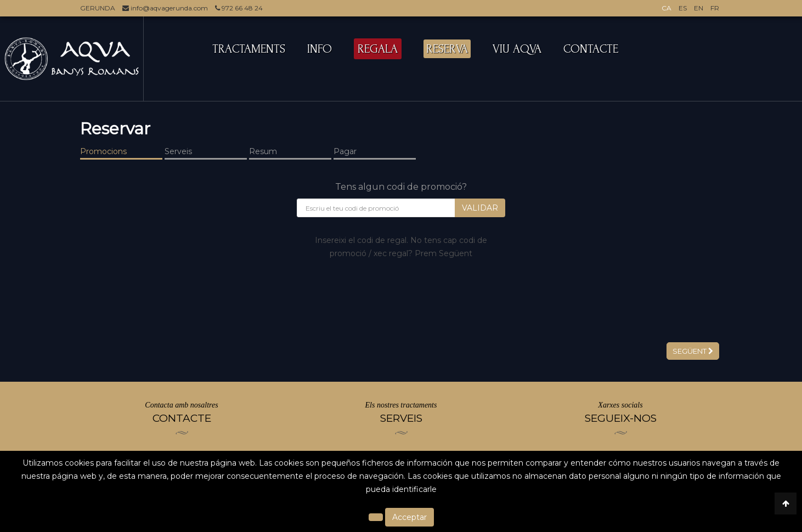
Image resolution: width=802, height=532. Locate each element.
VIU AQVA (517, 49)
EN (699, 8)
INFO (320, 49)
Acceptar (410, 517)
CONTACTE (591, 49)
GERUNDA (98, 8)
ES (683, 8)
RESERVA (447, 49)
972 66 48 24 (239, 8)
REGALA (378, 49)
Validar (480, 208)
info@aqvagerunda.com (165, 8)
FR (715, 8)
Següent (693, 351)
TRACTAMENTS (249, 49)
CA (667, 8)
